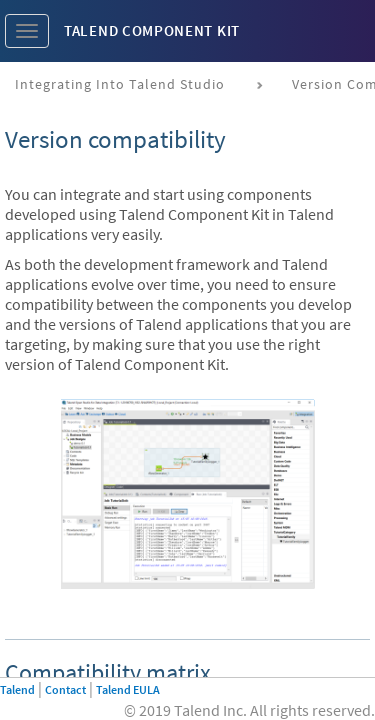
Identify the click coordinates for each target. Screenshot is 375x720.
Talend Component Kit (152, 30)
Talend (17, 689)
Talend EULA (128, 689)
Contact (65, 689)
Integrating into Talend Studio (120, 84)
